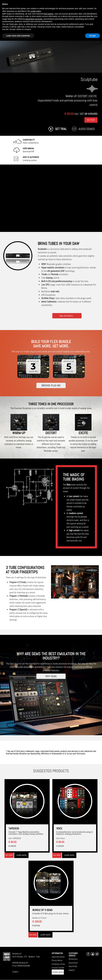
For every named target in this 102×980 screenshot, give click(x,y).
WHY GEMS (51, 676)
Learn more (21, 855)
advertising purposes (34, 19)
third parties (49, 14)
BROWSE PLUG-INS (51, 385)
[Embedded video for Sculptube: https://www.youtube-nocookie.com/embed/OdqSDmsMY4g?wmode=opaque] (51, 198)
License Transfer (58, 968)
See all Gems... (67, 316)
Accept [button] (93, 36)
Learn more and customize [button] (18, 36)
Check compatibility (31, 141)
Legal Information (58, 957)
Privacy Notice (57, 960)
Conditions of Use (58, 964)
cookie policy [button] (36, 11)
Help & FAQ (73, 966)
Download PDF (29, 150)
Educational (73, 963)
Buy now (9, 855)
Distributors (73, 959)
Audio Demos (87, 129)
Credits (15, 972)
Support (72, 970)
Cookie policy (58, 972)
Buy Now (91, 120)
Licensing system (31, 159)
